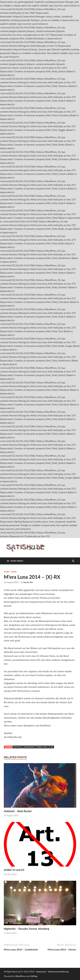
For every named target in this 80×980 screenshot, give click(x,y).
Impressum (41, 972)
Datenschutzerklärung (58, 972)
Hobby (7, 572)
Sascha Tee (28, 582)
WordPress (21, 976)
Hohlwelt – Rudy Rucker (18, 811)
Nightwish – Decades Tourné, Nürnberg (27, 929)
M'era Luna (42, 747)
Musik (14, 572)
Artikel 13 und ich (14, 870)
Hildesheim (29, 747)
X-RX (51, 747)
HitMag (34, 976)
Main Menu (17, 561)
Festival (18, 747)
